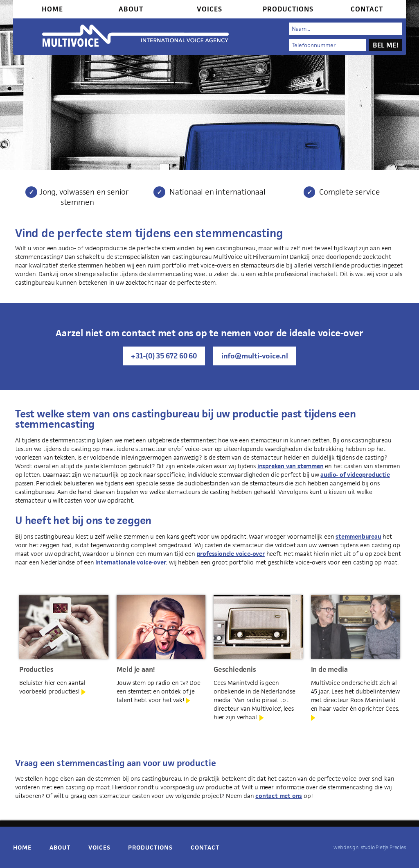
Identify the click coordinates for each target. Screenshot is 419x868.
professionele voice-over (231, 554)
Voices (209, 9)
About (131, 9)
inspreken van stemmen (291, 466)
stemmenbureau (358, 536)
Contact (367, 9)
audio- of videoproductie (355, 475)
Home (52, 9)
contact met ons (279, 796)
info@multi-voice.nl (255, 356)
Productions (288, 9)
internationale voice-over (131, 562)
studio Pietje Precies (383, 847)
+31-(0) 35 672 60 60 (164, 356)
